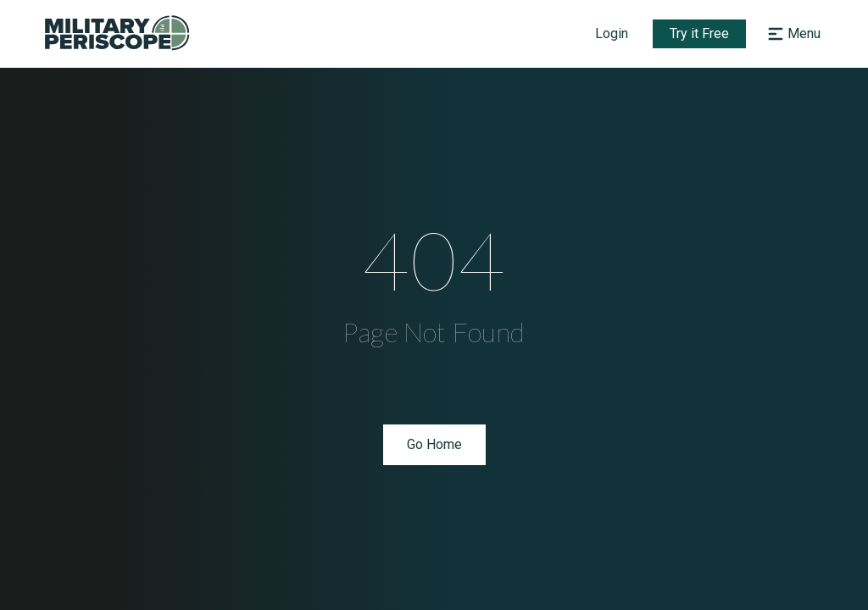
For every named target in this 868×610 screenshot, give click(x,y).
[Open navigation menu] (792, 34)
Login (612, 33)
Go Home (434, 444)
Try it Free (699, 33)
